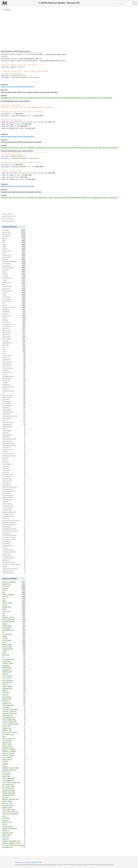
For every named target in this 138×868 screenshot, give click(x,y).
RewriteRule (30, 87)
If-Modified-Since (14, 689)
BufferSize (14, 560)
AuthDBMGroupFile (14, 516)
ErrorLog (14, 548)
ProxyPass (14, 458)
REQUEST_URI (14, 584)
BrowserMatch (14, 299)
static (14, 599)
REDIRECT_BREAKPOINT (14, 829)
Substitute (14, 433)
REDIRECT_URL (14, 730)
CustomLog (14, 466)
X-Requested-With (14, 649)
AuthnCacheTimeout (14, 562)
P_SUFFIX (6, 10)
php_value (14, 270)
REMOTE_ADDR (74, 98)
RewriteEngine (46, 92)
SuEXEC (14, 566)
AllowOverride (14, 337)
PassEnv (14, 460)
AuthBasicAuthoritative (14, 456)
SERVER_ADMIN (14, 686)
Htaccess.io (19, 862)
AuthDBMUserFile (14, 514)
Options (19, 92)
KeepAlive (14, 370)
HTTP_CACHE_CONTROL (14, 732)
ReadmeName (14, 378)
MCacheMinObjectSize (14, 525)
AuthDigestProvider (14, 454)
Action (14, 349)
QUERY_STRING (64, 98)
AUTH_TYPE (14, 772)
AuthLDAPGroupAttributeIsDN (14, 564)
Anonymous (14, 358)
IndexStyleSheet (14, 406)
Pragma (49, 98)
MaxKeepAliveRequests (14, 523)
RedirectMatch (14, 301)
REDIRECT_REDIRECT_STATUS (14, 843)
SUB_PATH (14, 839)
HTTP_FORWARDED (14, 778)
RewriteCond (22, 87)
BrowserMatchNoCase (14, 439)
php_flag (14, 276)
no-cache (37, 98)
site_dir (14, 816)
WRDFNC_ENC (14, 743)
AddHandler (14, 312)
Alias (14, 347)
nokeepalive (14, 666)
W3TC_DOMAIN (14, 757)
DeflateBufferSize (14, 546)
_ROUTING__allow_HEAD (14, 709)
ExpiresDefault (14, 257)
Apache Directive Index (9, 216)
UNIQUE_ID (14, 831)
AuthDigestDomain (14, 506)
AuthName (14, 314)
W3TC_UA (14, 695)
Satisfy (14, 295)
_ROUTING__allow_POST (14, 714)
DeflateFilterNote (14, 449)
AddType (3, 87)
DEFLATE (14, 588)
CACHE (14, 651)
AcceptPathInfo (14, 372)
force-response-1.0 (14, 680)
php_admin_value (14, 395)
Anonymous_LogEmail (14, 539)
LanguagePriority (14, 426)
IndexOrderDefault (14, 412)
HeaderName (14, 385)
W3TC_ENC (14, 655)
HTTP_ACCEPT (14, 678)
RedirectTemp (14, 316)
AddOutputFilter (14, 343)
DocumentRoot (14, 403)
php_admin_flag (14, 479)
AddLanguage (14, 401)
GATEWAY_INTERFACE (14, 770)
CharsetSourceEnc (14, 422)
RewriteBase (14, 236)
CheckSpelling (14, 410)
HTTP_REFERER (29, 98)
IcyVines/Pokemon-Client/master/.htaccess (16, 51)
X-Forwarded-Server (14, 780)
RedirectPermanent (14, 391)
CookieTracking (14, 504)
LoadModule (14, 414)
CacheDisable (14, 477)
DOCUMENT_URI (13, 847)
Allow (14, 241)
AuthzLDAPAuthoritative (14, 487)
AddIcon (14, 389)
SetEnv (14, 305)
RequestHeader (14, 291)
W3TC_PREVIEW (14, 676)
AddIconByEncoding (14, 443)
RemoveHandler (14, 355)
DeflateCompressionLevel (14, 416)
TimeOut (14, 383)
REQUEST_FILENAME (86, 98)
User (14, 284)
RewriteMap (14, 447)
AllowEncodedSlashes (14, 512)
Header (9, 87)
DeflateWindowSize (14, 573)
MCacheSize (14, 533)
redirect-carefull (14, 760)
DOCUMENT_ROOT (7, 98)
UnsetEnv (14, 452)
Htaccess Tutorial (7, 214)
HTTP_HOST (20, 98)
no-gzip (14, 605)
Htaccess (15, 87)
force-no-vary (14, 611)
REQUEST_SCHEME (14, 753)
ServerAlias (14, 518)
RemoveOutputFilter (14, 491)
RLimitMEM (14, 543)
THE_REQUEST (14, 628)
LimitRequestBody (14, 376)
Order (14, 247)
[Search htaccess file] (121, 3)
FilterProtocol (14, 332)
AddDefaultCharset (14, 268)
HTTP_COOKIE (14, 640)
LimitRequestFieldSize (14, 552)
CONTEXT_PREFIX (14, 663)
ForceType (14, 341)
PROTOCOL (55, 98)
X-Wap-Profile (14, 661)
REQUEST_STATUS (14, 806)
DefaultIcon (14, 408)
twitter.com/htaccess (8, 221)
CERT (14, 737)
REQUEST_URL (14, 728)
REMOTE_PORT (14, 822)
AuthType (14, 320)
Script (14, 253)
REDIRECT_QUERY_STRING (14, 768)
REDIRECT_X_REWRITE (14, 751)
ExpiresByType (14, 266)
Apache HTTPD (37, 862)
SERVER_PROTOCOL (14, 795)
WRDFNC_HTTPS (14, 747)
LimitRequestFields (14, 550)
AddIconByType (14, 424)
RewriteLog (14, 472)
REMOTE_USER (14, 672)
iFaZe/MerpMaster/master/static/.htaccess (15, 101)
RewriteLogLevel (14, 464)
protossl (14, 624)
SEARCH (14, 691)
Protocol (25, 92)
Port (14, 303)
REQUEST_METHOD (14, 622)
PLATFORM (14, 818)
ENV (14, 98)
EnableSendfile (14, 510)
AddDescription (14, 397)
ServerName (14, 399)
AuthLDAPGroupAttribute (14, 569)
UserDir (14, 429)
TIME (14, 601)
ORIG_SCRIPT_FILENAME (14, 812)
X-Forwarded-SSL (14, 826)
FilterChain (14, 328)
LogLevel (14, 502)
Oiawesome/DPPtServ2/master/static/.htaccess (17, 151)
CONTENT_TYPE (14, 682)
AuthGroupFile (14, 339)
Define (14, 353)
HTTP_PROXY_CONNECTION (14, 783)
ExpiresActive (14, 255)
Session (14, 318)
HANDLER (14, 674)
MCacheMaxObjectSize (14, 529)
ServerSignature (14, 324)
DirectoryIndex (14, 263)
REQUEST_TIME (14, 803)
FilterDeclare (14, 335)
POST (14, 615)
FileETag (9, 92)
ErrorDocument (14, 251)
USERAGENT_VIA (14, 716)
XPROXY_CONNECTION (14, 722)
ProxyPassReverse (14, 495)
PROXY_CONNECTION (14, 720)
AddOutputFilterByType (14, 261)
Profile (14, 653)
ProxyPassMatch (14, 489)
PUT (14, 632)
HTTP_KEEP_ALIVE (14, 735)
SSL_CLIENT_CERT (14, 789)
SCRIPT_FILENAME (14, 595)
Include (14, 280)
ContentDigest (14, 431)
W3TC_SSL (14, 684)
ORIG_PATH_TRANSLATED (14, 814)
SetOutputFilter (14, 286)
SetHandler (14, 345)
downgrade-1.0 (14, 670)
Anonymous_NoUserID (14, 537)
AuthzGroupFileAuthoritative (14, 520)
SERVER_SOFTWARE (14, 791)
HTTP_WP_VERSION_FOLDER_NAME (14, 845)
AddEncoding (14, 282)
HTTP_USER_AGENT (40, 148)
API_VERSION (14, 774)
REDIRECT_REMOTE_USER (14, 799)
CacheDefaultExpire (14, 558)
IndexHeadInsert (14, 435)
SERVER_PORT (14, 607)
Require (14, 272)
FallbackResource (14, 362)
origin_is (14, 766)
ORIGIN (14, 609)
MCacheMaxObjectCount (14, 531)
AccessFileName (14, 508)
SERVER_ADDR (14, 626)
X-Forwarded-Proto (107, 98)
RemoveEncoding (14, 475)
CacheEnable (14, 554)
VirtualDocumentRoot (14, 307)
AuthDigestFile (14, 485)
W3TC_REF (14, 701)
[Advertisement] (69, 28)
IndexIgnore (14, 309)
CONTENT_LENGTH (14, 755)
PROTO (14, 643)
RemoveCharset (14, 441)
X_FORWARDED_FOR (14, 718)
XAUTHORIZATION (14, 705)
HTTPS (14, 590)
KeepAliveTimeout (14, 571)
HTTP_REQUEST (14, 741)
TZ (14, 657)
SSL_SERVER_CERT (14, 785)
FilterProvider (14, 330)
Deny (14, 243)
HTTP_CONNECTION (14, 739)
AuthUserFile (14, 322)
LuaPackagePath (14, 500)
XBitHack (14, 420)
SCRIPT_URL (96, 98)
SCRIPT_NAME (14, 745)
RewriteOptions (14, 326)
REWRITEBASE (14, 668)
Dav (14, 393)
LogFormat (14, 468)
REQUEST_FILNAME (14, 749)
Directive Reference (8, 219)
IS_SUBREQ (14, 707)
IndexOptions (14, 360)
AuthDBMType (14, 541)
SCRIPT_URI (14, 776)
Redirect (30, 92)
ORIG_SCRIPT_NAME (14, 810)
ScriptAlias (14, 462)
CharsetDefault (14, 418)
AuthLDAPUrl (14, 470)
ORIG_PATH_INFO (14, 833)
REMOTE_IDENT (14, 808)
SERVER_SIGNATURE (14, 793)
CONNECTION (14, 703)
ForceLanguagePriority (14, 445)
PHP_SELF (14, 797)
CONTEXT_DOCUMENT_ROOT (14, 841)
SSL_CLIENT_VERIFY (14, 787)
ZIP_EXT (14, 824)
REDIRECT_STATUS (14, 618)
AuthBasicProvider (14, 387)
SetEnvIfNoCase (14, 278)
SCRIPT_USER (14, 835)
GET (14, 613)
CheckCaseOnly (14, 481)
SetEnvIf (14, 293)
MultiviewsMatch (14, 497)
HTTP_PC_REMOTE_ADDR (14, 724)
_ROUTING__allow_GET (14, 712)
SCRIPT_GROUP (14, 801)
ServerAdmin (14, 483)
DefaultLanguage (14, 368)
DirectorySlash (14, 366)
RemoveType (14, 380)
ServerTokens (14, 297)
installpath (14, 820)
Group (14, 351)
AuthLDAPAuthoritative (14, 535)
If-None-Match (14, 697)
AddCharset (14, 289)
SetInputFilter (14, 493)
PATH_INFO (14, 693)
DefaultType (14, 437)
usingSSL (14, 764)
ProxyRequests (14, 527)
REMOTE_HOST (14, 699)
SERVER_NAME (14, 645)
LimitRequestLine (14, 556)
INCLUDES (14, 597)
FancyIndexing (14, 364)
